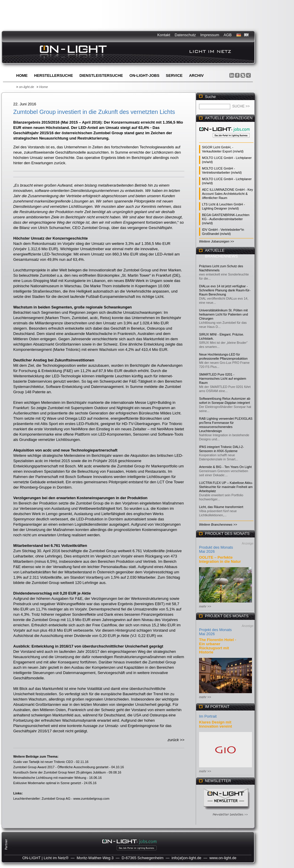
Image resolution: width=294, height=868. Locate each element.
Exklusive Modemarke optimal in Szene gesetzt (47, 783)
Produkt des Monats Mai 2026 (216, 549)
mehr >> (205, 606)
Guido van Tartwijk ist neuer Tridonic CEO (43, 762)
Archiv (196, 75)
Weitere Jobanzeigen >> (217, 241)
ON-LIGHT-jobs (144, 75)
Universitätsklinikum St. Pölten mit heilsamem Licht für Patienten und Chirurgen (223, 314)
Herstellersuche (54, 75)
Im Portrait (208, 716)
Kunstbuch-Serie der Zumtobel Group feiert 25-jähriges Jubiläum (60, 772)
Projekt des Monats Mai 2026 (215, 632)
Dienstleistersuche (101, 75)
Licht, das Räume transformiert (221, 507)
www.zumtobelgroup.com (91, 799)
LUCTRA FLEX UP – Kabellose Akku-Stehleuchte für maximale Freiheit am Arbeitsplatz (226, 487)
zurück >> (176, 740)
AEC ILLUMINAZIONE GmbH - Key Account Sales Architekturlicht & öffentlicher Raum (228, 194)
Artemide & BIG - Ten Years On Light (225, 467)
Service (174, 75)
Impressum (210, 35)
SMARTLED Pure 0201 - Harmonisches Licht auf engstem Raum (223, 379)
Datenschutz (185, 35)
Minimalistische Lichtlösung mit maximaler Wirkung (50, 778)
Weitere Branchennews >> (218, 525)
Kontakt (164, 35)
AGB (228, 35)
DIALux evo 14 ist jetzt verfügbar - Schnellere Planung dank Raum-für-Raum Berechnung (225, 290)
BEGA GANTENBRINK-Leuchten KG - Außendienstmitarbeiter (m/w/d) (226, 219)
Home (22, 75)
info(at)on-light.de (187, 858)
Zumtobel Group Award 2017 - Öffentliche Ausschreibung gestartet (61, 767)
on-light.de (26, 87)
